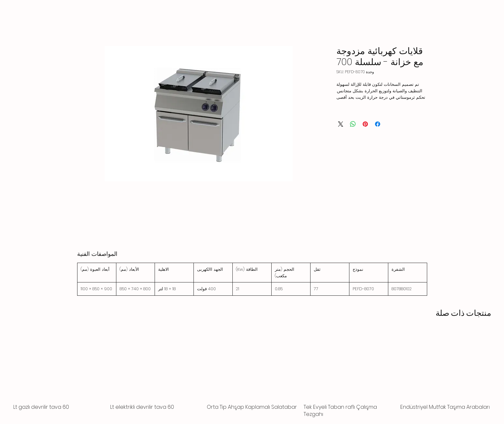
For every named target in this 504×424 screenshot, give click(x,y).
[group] (252, 374)
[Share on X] (341, 124)
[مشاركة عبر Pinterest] (365, 124)
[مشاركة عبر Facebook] (378, 124)
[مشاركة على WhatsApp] (353, 124)
